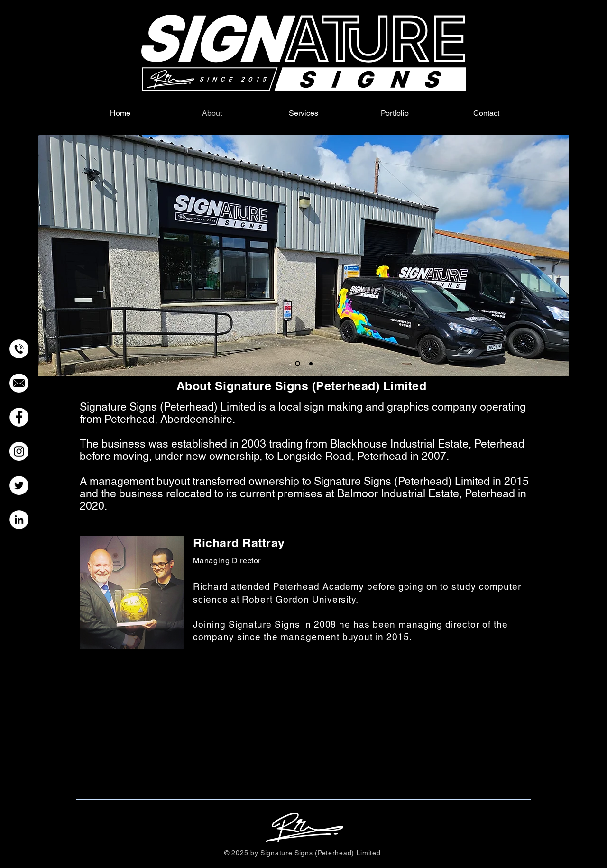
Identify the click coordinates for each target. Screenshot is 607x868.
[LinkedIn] (19, 520)
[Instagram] (19, 451)
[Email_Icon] (19, 383)
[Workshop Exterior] (298, 364)
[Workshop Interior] (311, 364)
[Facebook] (19, 417)
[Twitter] (19, 485)
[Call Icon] (19, 349)
